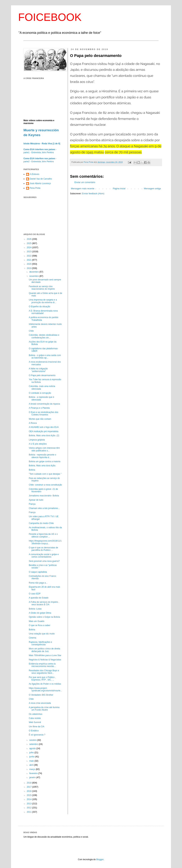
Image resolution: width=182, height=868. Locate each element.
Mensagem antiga (152, 189)
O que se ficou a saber (40, 625)
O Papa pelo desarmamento (42, 375)
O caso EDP (35, 594)
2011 (30, 812)
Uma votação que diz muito (42, 634)
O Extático (34, 731)
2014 (30, 799)
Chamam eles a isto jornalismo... (44, 508)
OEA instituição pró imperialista (44, 431)
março (33, 769)
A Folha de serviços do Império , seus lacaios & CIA (44, 603)
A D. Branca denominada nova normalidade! (43, 312)
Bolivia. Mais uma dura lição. (42, 466)
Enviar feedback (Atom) (93, 194)
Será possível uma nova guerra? (44, 561)
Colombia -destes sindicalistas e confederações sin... (44, 336)
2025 (30, 243)
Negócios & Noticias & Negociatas (45, 660)
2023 (30, 252)
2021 (30, 260)
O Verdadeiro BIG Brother (41, 695)
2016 (30, 791)
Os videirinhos (36, 714)
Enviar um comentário (85, 182)
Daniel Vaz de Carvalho (41, 179)
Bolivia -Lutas (35, 609)
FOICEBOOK (50, 17)
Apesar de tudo (36, 500)
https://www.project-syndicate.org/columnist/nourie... (45, 689)
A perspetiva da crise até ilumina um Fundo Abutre (44, 709)
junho (32, 757)
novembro (34, 276)
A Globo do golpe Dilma (40, 613)
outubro (33, 740)
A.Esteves (34, 174)
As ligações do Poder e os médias (45, 684)
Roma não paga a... (38, 583)
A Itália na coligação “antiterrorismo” (38, 370)
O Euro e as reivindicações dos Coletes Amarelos (44, 413)
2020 (30, 264)
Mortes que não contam (40, 419)
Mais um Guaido (37, 621)
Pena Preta (35, 188)
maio (32, 761)
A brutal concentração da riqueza (44, 404)
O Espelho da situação (40, 307)
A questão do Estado (39, 598)
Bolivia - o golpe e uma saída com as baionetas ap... (45, 357)
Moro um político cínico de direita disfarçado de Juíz (44, 650)
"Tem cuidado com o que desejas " (45, 474)
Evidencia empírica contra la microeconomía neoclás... (42, 665)
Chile (31, 331)
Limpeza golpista (37, 440)
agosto (33, 748)
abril (32, 765)
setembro (34, 744)
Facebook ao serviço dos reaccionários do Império (42, 288)
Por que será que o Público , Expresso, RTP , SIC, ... (42, 679)
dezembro (34, 272)
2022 (30, 256)
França (32, 504)
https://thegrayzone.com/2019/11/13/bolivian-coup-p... (45, 542)
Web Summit (35, 722)
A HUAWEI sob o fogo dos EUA (44, 427)
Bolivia (32, 470)
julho (32, 753)
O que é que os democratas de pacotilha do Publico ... (43, 549)
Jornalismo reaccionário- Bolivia (44, 496)
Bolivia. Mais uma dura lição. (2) (44, 436)
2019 (30, 268)
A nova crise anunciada (40, 703)
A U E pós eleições (38, 444)
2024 (30, 247)
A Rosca (33, 423)
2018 (30, 783)
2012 (30, 808)
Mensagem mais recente (83, 189)
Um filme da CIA (37, 727)
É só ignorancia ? (37, 735)
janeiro (33, 777)
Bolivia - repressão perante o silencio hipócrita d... (42, 456)
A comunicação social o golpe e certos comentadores (44, 556)
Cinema (32, 638)
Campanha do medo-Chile (41, 523)
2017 (30, 787)
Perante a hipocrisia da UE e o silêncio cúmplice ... (43, 535)
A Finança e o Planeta (39, 408)
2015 (30, 795)
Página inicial (119, 189)
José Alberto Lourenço (40, 183)
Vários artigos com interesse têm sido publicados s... (44, 449)
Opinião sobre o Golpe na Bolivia (44, 617)
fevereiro (34, 773)
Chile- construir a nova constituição (45, 485)
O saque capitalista (38, 572)
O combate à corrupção (40, 393)
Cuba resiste (35, 718)
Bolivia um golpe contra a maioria (45, 461)
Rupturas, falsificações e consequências (40, 643)
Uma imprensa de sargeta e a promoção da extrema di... (43, 301)
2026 (30, 239)
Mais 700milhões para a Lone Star (45, 655)
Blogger (100, 859)
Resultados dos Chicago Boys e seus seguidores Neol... (44, 672)
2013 (30, 804)
